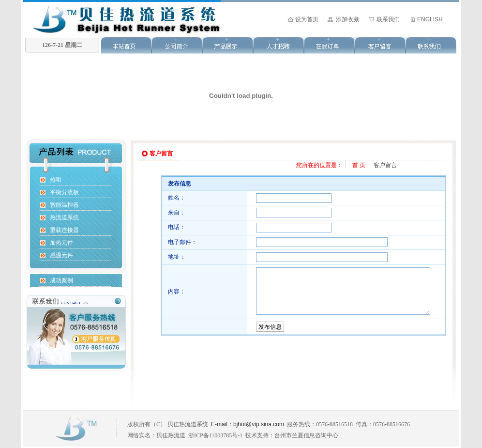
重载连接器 (64, 230)
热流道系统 (64, 217)
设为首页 (307, 19)
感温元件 (61, 255)
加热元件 (61, 243)
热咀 (56, 180)
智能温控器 (64, 205)
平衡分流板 (64, 192)
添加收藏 (347, 19)
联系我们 (388, 19)
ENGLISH (430, 19)
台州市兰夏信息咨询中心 (306, 435)
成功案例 (61, 280)
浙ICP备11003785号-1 (215, 435)
